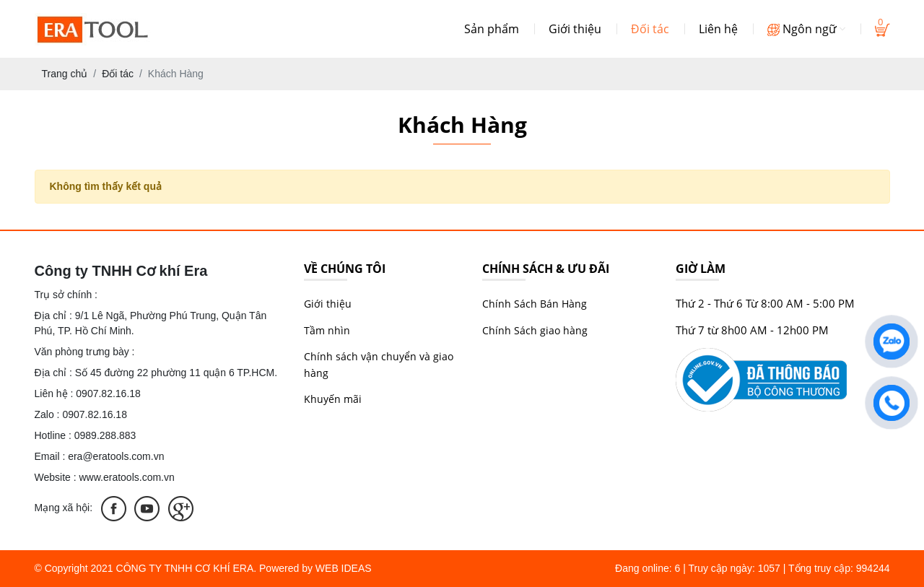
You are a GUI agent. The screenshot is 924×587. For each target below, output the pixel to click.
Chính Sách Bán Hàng (535, 304)
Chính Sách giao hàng (535, 330)
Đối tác (650, 29)
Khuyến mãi (333, 399)
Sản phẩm (492, 29)
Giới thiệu (575, 29)
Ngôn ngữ (806, 29)
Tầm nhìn (327, 330)
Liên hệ (718, 29)
